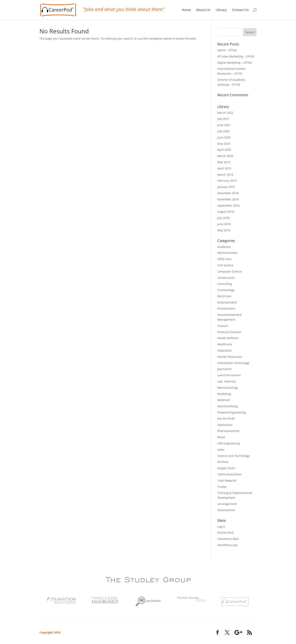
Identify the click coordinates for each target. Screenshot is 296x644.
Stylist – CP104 (227, 50)
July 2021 (223, 119)
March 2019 (225, 175)
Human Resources (230, 357)
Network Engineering (232, 412)
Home (186, 10)
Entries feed (225, 533)
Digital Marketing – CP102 (235, 63)
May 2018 (224, 230)
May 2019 (224, 162)
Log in (221, 527)
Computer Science (230, 271)
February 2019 (227, 181)
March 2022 (225, 113)
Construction (226, 278)
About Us (203, 10)
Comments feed (228, 539)
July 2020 (223, 131)
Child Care (224, 259)
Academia (224, 247)
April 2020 (224, 150)
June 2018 (224, 224)
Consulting (225, 284)
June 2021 (224, 125)
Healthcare (225, 344)
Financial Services (229, 332)
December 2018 (228, 193)
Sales (221, 450)
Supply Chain (226, 468)
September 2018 (228, 206)
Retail (221, 437)
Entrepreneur (226, 308)
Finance (223, 326)
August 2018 (226, 212)
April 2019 (224, 168)
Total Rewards (227, 480)
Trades (222, 487)
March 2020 (225, 156)
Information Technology (233, 363)
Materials (224, 400)
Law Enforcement (229, 375)
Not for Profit (226, 419)
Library (221, 10)
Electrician (224, 296)
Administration (227, 253)
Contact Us (240, 10)
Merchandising (227, 406)
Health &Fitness (228, 338)
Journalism (225, 369)
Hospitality (224, 350)
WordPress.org (227, 545)
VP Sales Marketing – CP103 (236, 56)
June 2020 (224, 137)
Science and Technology (234, 456)
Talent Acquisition (229, 474)
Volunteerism (226, 510)
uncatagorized (227, 504)
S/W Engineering (228, 443)
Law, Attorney (226, 381)
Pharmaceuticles (228, 431)
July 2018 (223, 218)
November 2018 (228, 199)
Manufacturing (227, 388)
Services (223, 462)
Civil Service (225, 265)
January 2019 (226, 187)
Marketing (224, 394)
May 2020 (224, 144)
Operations (225, 425)
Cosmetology (226, 290)
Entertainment (227, 302)
